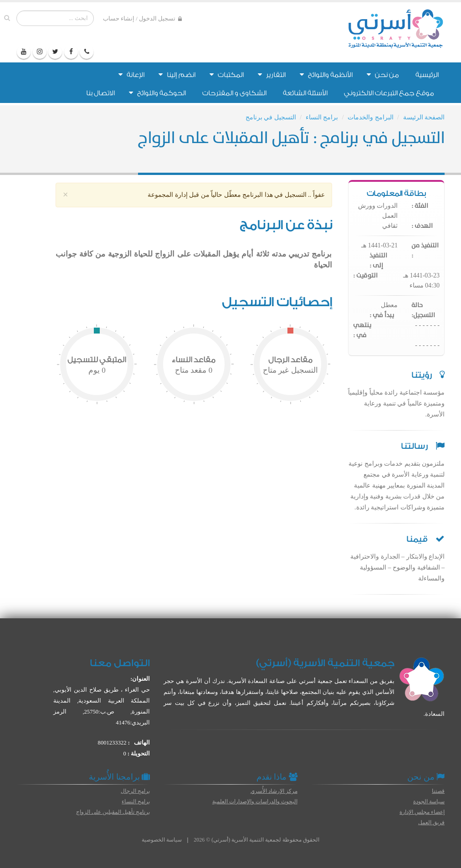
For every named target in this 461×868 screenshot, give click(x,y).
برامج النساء (322, 117)
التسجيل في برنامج (271, 117)
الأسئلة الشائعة (305, 93)
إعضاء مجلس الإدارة (422, 812)
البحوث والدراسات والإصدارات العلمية (255, 801)
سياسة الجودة (429, 801)
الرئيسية (427, 75)
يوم (97, 370)
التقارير (272, 75)
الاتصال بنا (100, 93)
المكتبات (227, 75)
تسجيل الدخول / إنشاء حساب (142, 19)
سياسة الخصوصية (162, 840)
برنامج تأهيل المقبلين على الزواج (113, 812)
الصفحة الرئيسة (424, 117)
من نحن (383, 75)
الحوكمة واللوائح (157, 93)
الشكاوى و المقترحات (234, 93)
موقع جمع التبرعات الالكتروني (389, 93)
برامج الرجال (135, 791)
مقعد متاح (194, 370)
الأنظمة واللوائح (326, 75)
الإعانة (131, 75)
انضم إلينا (177, 75)
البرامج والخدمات (371, 117)
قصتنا (438, 791)
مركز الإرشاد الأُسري (274, 791)
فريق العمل (431, 822)
